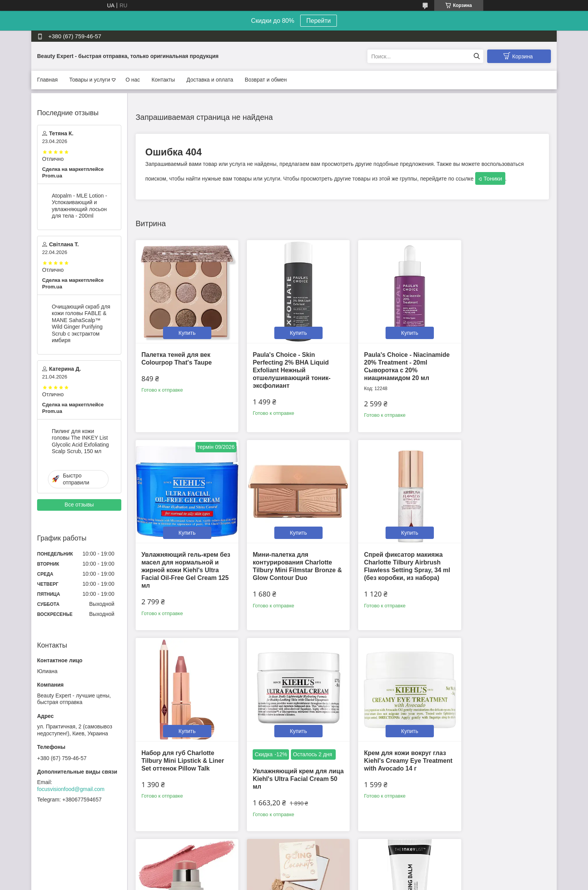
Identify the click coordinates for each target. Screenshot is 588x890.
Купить (184, 327)
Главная (47, 80)
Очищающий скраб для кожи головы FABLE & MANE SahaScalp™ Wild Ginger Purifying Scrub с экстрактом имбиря (81, 324)
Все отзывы (79, 505)
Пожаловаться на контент (312, 883)
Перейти (319, 21)
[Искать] (477, 56)
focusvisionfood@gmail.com (71, 789)
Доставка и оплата (210, 80)
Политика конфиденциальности (377, 883)
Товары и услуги (90, 80)
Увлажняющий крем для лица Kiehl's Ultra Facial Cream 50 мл (495, 569)
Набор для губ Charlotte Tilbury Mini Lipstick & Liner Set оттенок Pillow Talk (394, 551)
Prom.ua (327, 869)
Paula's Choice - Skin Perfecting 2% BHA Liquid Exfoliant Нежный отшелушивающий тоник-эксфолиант (286, 364)
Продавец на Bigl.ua (294, 876)
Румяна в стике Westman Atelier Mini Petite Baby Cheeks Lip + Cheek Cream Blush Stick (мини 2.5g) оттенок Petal (287, 753)
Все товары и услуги (340, 835)
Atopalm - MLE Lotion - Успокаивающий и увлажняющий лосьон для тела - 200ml (79, 206)
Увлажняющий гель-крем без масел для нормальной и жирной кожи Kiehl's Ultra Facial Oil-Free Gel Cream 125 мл (499, 364)
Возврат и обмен (266, 80)
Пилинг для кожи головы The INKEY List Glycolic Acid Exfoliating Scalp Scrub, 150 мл (80, 441)
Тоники (493, 178)
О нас (133, 80)
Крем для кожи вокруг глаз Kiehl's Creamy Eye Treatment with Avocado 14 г (183, 746)
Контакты (163, 80)
